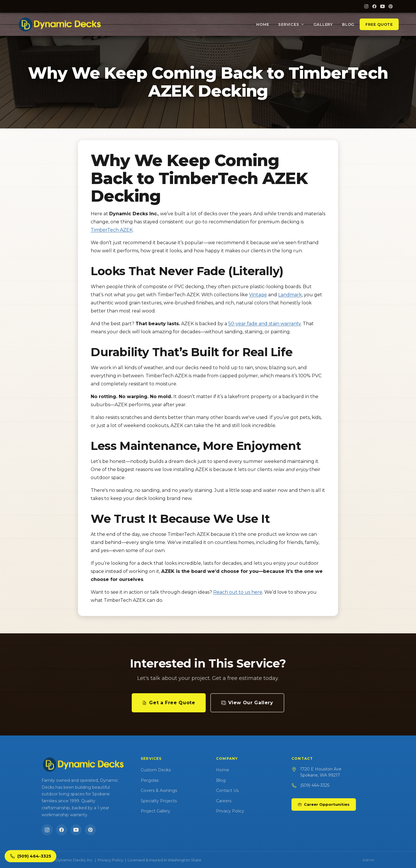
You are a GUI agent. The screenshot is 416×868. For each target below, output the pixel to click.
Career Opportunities (324, 804)
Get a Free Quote (169, 703)
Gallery (323, 24)
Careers (224, 801)
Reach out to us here (238, 592)
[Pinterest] (391, 6)
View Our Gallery (247, 703)
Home (263, 24)
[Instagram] (366, 6)
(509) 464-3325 (315, 785)
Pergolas (150, 780)
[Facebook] (374, 6)
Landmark (290, 295)
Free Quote (379, 24)
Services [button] (291, 24)
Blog (348, 24)
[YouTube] (382, 6)
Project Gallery (155, 811)
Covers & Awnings (159, 790)
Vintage (258, 295)
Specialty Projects (159, 801)
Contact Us (227, 790)
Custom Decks (156, 770)
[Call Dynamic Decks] (30, 856)
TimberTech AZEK (112, 230)
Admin (368, 860)
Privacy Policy (230, 811)
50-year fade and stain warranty (264, 324)
